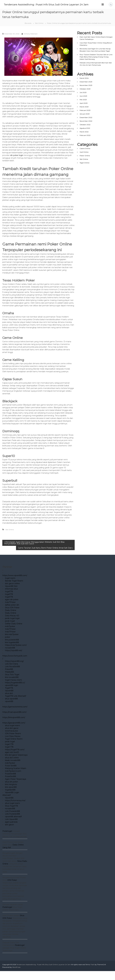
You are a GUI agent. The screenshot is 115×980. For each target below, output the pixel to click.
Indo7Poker (10, 611)
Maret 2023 (84, 116)
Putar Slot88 (11, 775)
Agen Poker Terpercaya (15, 788)
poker (8, 646)
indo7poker (10, 635)
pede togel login (12, 627)
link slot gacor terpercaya (16, 764)
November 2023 (86, 94)
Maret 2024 (84, 87)
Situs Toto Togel (12, 683)
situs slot (9, 702)
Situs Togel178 (11, 815)
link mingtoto (11, 793)
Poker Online (85, 165)
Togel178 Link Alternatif (15, 705)
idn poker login (17, 164)
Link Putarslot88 (12, 820)
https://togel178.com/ (15, 759)
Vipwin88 (9, 700)
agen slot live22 (12, 761)
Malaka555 (9, 681)
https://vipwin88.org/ (14, 670)
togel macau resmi (13, 689)
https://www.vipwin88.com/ (15, 584)
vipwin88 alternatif (13, 825)
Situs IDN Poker (12, 617)
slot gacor (9, 834)
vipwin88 (9, 710)
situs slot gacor (12, 737)
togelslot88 (10, 799)
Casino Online (85, 157)
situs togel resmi (12, 734)
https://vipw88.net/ (14, 659)
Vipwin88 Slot (11, 595)
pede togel (10, 630)
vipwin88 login (12, 694)
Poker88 (9, 678)
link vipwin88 (11, 796)
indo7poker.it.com (13, 780)
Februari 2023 (85, 119)
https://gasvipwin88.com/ (14, 732)
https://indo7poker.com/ (16, 654)
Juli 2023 (83, 101)
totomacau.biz (11, 740)
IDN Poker (12, 889)
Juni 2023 (83, 105)
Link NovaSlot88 (12, 675)
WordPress (16, 976)
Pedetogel (7, 840)
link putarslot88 (12, 649)
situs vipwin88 (11, 708)
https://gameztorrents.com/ (15, 716)
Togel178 (9, 697)
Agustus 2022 (85, 137)
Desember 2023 (86, 91)
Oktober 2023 (85, 98)
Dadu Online (11, 619)
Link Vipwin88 (11, 828)
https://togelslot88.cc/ (15, 692)
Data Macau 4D (12, 625)
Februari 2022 (85, 144)
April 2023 (84, 112)
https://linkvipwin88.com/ (14, 726)
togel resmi (10, 587)
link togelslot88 (12, 651)
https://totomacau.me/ (15, 809)
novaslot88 (10, 657)
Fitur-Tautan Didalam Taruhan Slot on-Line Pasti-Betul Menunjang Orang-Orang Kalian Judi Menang (96, 66)
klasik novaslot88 (13, 769)
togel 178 (9, 753)
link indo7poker (12, 643)
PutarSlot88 (11, 783)
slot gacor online (12, 592)
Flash (92, 973)
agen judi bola (11, 831)
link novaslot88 (12, 686)
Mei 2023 (83, 109)
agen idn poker (12, 608)
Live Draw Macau (13, 745)
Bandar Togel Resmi (14, 590)
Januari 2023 (85, 123)
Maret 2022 (84, 141)
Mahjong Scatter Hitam (16, 777)
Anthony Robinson (30, 43)
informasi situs (11, 598)
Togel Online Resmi (14, 748)
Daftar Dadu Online (14, 633)
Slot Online (39, 32)
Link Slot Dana (11, 673)
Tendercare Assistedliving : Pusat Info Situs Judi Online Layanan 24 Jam (55, 4)
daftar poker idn (12, 614)
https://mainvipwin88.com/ (14, 721)
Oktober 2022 (85, 134)
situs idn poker (11, 791)
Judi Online (84, 161)
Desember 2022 (86, 126)
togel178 (9, 600)
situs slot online (12, 767)
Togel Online (85, 172)
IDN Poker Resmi (13, 742)
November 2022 (86, 130)
